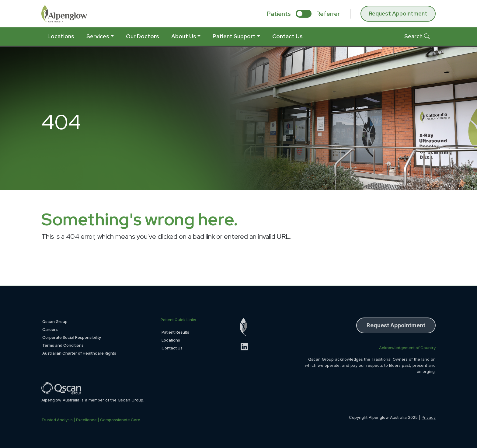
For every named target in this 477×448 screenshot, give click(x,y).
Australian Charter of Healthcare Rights (79, 353)
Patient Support (234, 36)
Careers (50, 329)
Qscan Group (55, 321)
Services (98, 36)
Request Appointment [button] (396, 325)
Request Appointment (398, 14)
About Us (184, 36)
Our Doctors (143, 36)
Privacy (429, 417)
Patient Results (175, 332)
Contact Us (287, 36)
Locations (61, 36)
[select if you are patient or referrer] (304, 14)
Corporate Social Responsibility (72, 337)
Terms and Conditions (63, 345)
